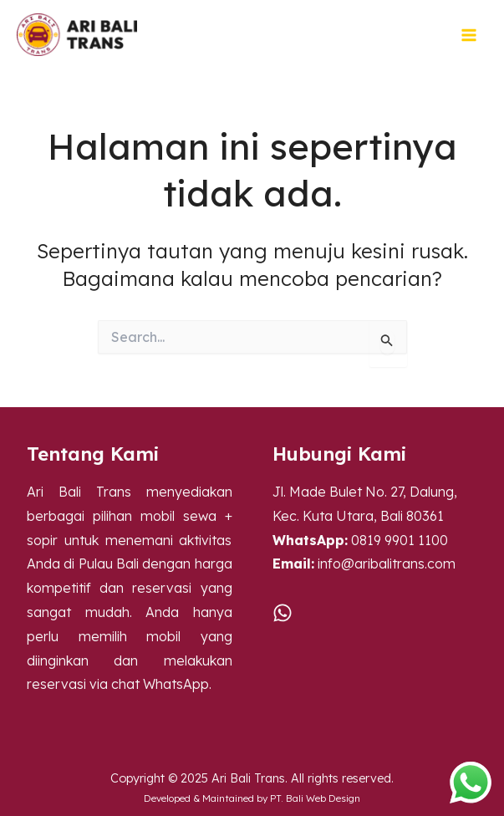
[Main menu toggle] (469, 35)
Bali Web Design (323, 798)
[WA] (283, 613)
